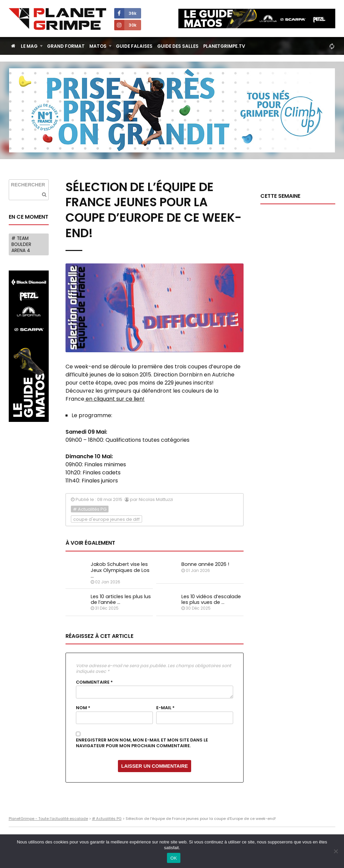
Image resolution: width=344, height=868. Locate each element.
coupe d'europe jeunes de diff (106, 519)
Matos (98, 46)
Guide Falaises (134, 46)
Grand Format (66, 46)
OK (174, 858)
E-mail (165, 708)
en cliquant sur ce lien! (114, 399)
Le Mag (29, 46)
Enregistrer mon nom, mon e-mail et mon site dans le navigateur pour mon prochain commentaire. (142, 743)
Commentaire (94, 682)
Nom (83, 708)
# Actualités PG (90, 509)
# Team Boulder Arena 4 (21, 244)
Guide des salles (178, 46)
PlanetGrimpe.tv (224, 46)
